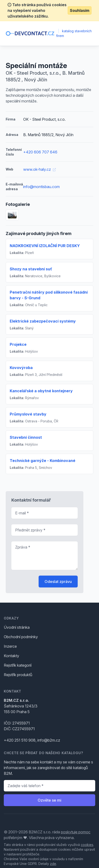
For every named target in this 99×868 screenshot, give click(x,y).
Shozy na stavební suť (31, 269)
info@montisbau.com (41, 187)
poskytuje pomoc (76, 832)
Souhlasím (80, 10)
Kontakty (11, 656)
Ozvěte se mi (49, 800)
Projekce (18, 344)
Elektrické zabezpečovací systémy (43, 321)
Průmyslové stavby (28, 414)
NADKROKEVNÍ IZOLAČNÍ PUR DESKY (45, 246)
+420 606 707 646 (40, 152)
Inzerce (10, 646)
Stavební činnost (26, 437)
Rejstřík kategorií (18, 665)
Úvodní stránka (17, 627)
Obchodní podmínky (21, 637)
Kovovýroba (21, 368)
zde (53, 864)
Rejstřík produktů (18, 675)
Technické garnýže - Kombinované (43, 461)
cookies (87, 845)
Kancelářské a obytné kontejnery (41, 391)
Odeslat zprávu (58, 582)
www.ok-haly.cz (39, 169)
